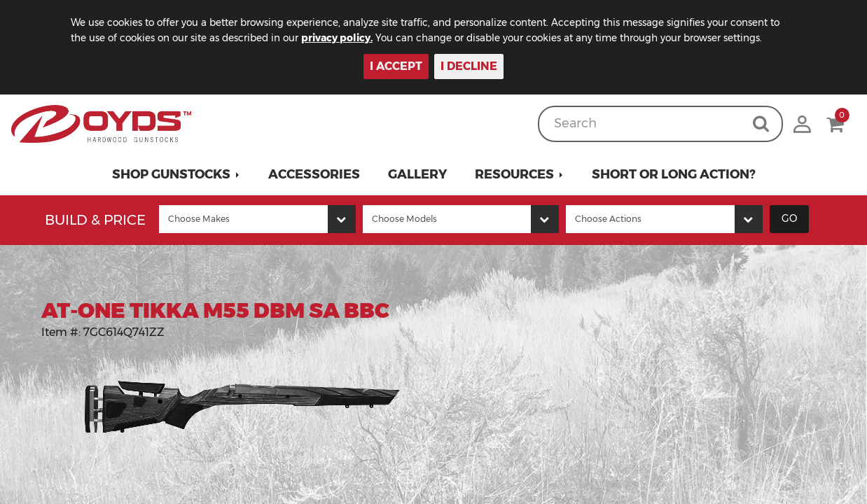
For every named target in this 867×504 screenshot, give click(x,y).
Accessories (314, 174)
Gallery (417, 174)
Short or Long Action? (674, 174)
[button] (176, 174)
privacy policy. (357, 38)
